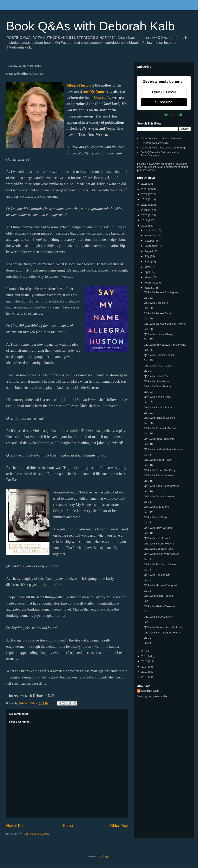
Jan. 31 (148, 298)
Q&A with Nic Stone (155, 517)
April (148, 272)
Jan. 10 (148, 533)
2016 (145, 656)
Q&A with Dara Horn (156, 303)
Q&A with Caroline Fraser (159, 355)
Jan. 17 (148, 455)
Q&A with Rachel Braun (158, 407)
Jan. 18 (148, 444)
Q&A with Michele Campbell (160, 585)
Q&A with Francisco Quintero (161, 564)
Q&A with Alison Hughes (158, 596)
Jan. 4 (147, 611)
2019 (145, 220)
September (151, 246)
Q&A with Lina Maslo (156, 381)
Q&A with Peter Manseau (159, 496)
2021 (145, 210)
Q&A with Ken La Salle (157, 397)
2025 (145, 189)
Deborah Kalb (150, 691)
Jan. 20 (148, 423)
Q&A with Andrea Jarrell (158, 313)
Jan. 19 (148, 433)
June (148, 261)
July (147, 256)
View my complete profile (152, 696)
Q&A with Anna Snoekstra (159, 439)
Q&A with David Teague (158, 366)
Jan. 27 (148, 339)
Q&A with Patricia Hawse (159, 475)
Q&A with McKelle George (159, 418)
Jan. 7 (147, 580)
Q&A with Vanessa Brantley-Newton (165, 324)
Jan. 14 (148, 491)
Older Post (119, 826)
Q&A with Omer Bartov (157, 386)
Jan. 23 (148, 392)
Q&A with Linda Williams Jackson (164, 449)
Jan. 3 (147, 622)
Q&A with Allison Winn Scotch (161, 554)
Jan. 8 (147, 570)
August (149, 251)
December (151, 230)
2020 (145, 215)
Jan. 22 (148, 402)
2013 (145, 672)
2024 (145, 194)
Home (68, 826)
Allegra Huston (79, 85)
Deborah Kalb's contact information (161, 138)
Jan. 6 (147, 591)
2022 (145, 205)
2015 (145, 661)
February (150, 283)
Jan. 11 (148, 522)
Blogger (106, 856)
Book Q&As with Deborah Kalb (90, 26)
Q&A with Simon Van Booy (160, 470)
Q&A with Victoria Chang (158, 334)
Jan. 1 (147, 643)
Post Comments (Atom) (37, 834)
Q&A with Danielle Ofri (157, 575)
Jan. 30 (148, 308)
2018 (145, 226)
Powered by (164, 115)
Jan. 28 (148, 329)
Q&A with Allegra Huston (158, 460)
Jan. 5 (147, 601)
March (149, 277)
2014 (145, 667)
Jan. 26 (148, 350)
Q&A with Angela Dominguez (161, 292)
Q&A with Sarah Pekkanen (160, 544)
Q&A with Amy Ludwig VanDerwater (165, 345)
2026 (145, 184)
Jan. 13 (148, 502)
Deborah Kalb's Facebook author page (163, 148)
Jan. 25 (148, 360)
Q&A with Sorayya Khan (158, 617)
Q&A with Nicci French (157, 538)
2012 (145, 677)
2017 (145, 651)
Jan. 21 (148, 413)
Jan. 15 (148, 481)
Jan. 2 (147, 638)
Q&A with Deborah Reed (158, 549)
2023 (145, 199)
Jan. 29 (148, 318)
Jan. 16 (148, 465)
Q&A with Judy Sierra (156, 507)
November (151, 235)
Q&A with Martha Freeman (160, 606)
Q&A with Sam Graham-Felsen (162, 633)
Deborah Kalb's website (154, 143)
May (147, 267)
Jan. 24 (148, 371)
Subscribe (164, 102)
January (150, 288)
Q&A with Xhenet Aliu (156, 376)
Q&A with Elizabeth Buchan (160, 428)
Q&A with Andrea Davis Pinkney (163, 627)
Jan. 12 (148, 512)
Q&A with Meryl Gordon (158, 528)
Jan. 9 (147, 559)
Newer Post (16, 826)
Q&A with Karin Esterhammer (161, 486)
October (150, 241)
